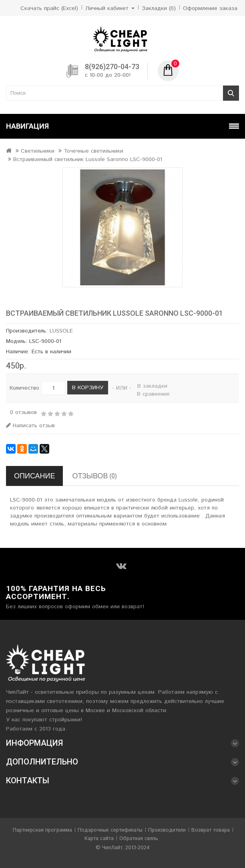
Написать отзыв (30, 426)
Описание (34, 476)
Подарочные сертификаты (110, 830)
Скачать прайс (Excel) (49, 8)
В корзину (88, 388)
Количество (24, 388)
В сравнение (153, 394)
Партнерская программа (42, 830)
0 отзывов (23, 412)
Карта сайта (99, 839)
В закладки (152, 386)
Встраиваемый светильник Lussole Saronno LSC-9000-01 (88, 159)
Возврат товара (211, 830)
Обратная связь (139, 839)
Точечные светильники (93, 151)
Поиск (231, 93)
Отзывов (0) (94, 476)
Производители (167, 830)
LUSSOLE (61, 331)
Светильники (38, 151)
